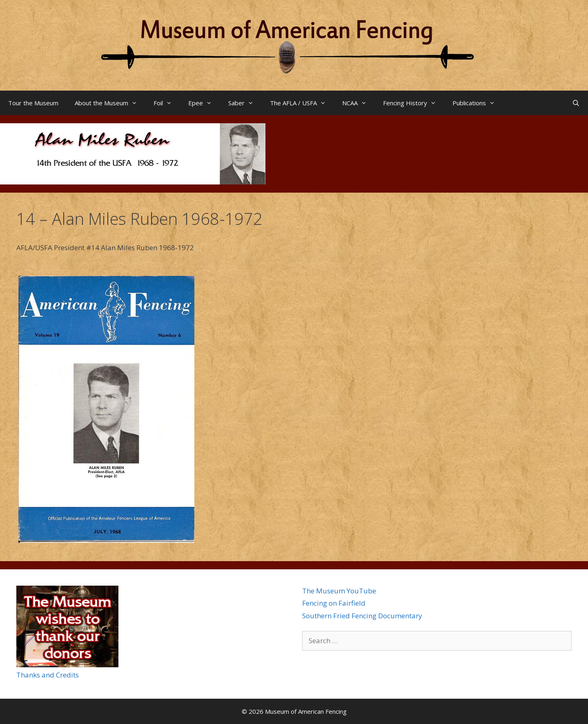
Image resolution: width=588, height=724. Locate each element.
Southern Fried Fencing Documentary (362, 616)
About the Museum (110, 103)
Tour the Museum (33, 103)
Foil (167, 103)
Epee (204, 103)
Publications (478, 103)
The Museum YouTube (339, 591)
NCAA (359, 103)
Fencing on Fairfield (334, 603)
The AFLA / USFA (302, 103)
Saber (245, 103)
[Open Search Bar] (576, 103)
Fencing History (414, 103)
